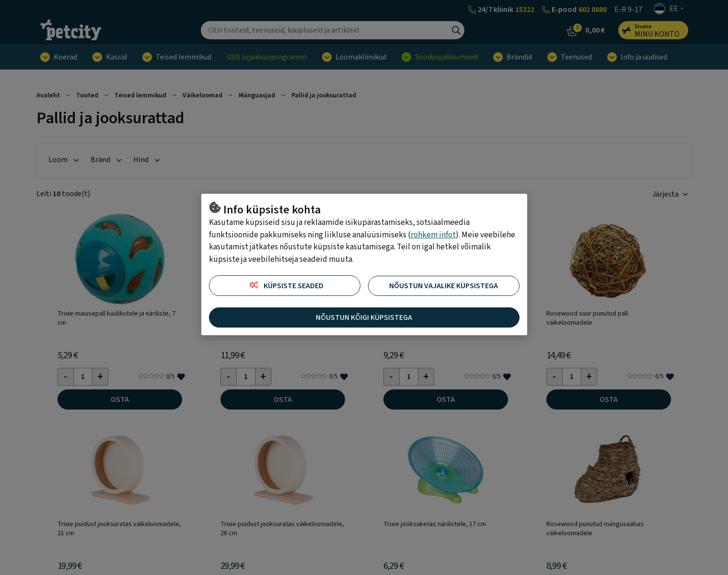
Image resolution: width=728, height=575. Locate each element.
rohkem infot (433, 235)
